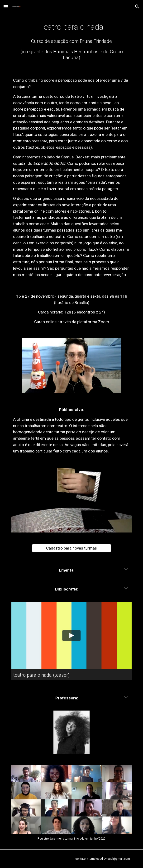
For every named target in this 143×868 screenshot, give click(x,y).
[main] (71, 27)
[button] (6, 7)
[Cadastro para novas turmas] (71, 548)
